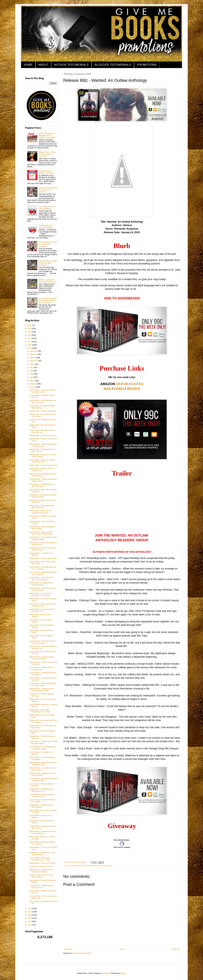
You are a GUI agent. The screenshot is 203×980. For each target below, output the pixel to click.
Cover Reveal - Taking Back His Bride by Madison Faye (43, 780)
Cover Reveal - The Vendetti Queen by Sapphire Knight (43, 748)
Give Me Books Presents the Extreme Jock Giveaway (48, 190)
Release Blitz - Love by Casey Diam (43, 435)
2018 (30, 908)
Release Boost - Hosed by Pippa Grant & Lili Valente (41, 658)
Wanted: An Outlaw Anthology (102, 866)
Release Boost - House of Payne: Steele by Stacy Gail (47, 154)
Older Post (176, 949)
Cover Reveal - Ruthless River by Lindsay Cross (42, 668)
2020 (30, 345)
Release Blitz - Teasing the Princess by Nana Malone (43, 832)
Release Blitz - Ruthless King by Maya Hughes (41, 806)
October (33, 358)
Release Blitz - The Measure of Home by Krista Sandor (43, 742)
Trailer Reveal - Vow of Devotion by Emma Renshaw (42, 589)
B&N (107, 389)
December (34, 351)
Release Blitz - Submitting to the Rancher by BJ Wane (41, 871)
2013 (30, 925)
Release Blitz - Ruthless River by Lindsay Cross (42, 469)
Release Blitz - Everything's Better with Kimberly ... (42, 407)
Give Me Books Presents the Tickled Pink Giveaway (48, 244)
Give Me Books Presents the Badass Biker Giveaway (48, 263)
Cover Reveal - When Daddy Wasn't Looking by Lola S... (43, 684)
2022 (30, 338)
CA (133, 384)
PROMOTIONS (147, 65)
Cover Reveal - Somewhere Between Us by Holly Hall (43, 573)
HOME (28, 65)
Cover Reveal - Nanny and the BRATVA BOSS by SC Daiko (41, 533)
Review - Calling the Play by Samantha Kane (48, 281)
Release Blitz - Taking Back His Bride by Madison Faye (43, 764)
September (34, 361)
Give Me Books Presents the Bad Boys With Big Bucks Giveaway (48, 301)
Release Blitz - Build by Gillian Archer (43, 465)
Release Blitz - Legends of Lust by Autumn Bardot (42, 854)
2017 (30, 912)
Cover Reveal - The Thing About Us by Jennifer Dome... (43, 642)
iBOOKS (133, 389)
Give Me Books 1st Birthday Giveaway (46, 172)
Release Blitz (81, 866)
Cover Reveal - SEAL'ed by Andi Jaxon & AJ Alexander (41, 579)
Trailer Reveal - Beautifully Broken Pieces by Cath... (42, 431)
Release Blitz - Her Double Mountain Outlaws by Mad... (43, 496)
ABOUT (43, 65)
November (34, 354)
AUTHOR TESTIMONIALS (71, 65)
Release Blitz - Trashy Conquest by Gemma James (42, 549)
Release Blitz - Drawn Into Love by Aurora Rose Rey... (42, 461)
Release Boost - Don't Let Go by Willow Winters (41, 876)
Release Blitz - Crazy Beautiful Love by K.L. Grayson (43, 401)
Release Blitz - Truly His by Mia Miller (43, 558)
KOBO (119, 389)
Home (122, 949)
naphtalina (106, 973)
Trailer (89, 866)
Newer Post (68, 949)
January (33, 387)
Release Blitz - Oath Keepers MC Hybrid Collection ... (42, 507)
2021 (30, 342)
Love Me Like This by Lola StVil (41, 866)
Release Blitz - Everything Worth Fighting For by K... (41, 790)
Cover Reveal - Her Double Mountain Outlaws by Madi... (43, 538)
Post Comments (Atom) (82, 953)
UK (126, 384)
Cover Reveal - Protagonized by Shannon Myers (41, 886)
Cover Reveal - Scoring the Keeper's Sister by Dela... (43, 647)
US (118, 384)
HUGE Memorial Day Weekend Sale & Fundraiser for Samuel (47, 135)
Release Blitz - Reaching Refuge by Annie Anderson (43, 475)
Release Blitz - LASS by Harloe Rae (43, 411)
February (33, 384)
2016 (30, 915)
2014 (30, 921)
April (32, 377)
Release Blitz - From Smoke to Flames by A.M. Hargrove (41, 594)
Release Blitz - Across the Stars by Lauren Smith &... (42, 610)
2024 (30, 332)
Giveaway (73, 866)
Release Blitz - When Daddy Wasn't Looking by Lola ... (43, 605)
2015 (30, 918)
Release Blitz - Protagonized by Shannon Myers (41, 584)
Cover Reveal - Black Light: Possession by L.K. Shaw (40, 859)
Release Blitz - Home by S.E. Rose (42, 863)
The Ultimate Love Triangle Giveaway (46, 226)
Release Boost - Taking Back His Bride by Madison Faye (41, 690)
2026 (30, 325)
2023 (30, 335)
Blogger (123, 973)
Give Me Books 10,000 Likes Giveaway (47, 208)
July (31, 367)
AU (141, 384)
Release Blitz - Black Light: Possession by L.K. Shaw (40, 711)
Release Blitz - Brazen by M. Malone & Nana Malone (43, 456)
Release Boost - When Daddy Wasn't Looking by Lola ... (43, 445)
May (32, 374)
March (32, 381)
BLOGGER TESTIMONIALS (113, 65)
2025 (30, 329)
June (32, 371)
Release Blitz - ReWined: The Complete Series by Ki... (40, 512)
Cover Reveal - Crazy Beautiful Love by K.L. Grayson (43, 568)
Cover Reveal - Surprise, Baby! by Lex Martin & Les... (42, 795)
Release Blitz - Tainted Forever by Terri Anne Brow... (42, 485)
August (33, 364)
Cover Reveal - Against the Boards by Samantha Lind (42, 391)
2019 (30, 348)
